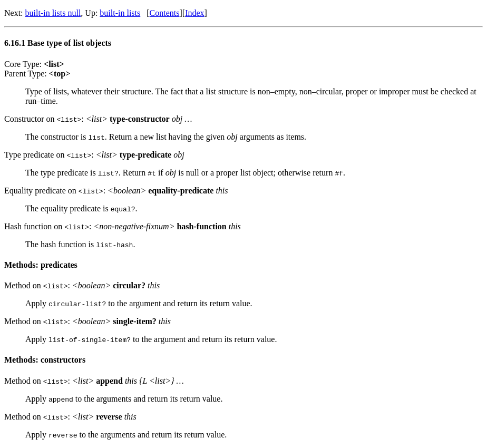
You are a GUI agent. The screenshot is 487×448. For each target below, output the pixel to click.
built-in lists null (53, 13)
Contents (165, 13)
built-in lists (120, 13)
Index (194, 13)
